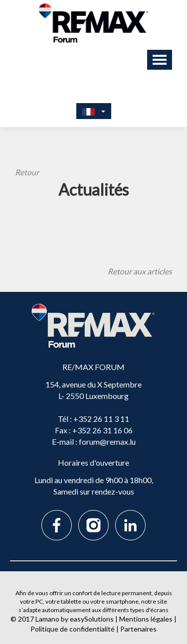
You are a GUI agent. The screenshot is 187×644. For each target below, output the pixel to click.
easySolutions (92, 619)
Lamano (47, 619)
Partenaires (138, 629)
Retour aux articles (140, 271)
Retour (27, 172)
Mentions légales (146, 619)
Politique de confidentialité (73, 629)
